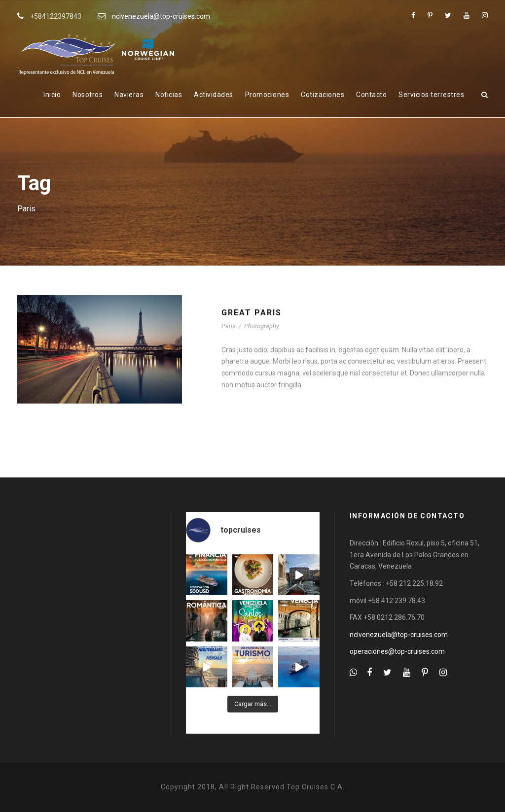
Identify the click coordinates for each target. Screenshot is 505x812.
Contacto (371, 95)
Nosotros (88, 95)
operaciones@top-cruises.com (397, 651)
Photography (262, 326)
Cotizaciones (323, 95)
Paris (229, 326)
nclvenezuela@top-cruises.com (161, 16)
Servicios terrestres (431, 95)
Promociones (267, 95)
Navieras (129, 95)
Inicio (52, 95)
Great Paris (252, 313)
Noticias (169, 95)
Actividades (214, 95)
